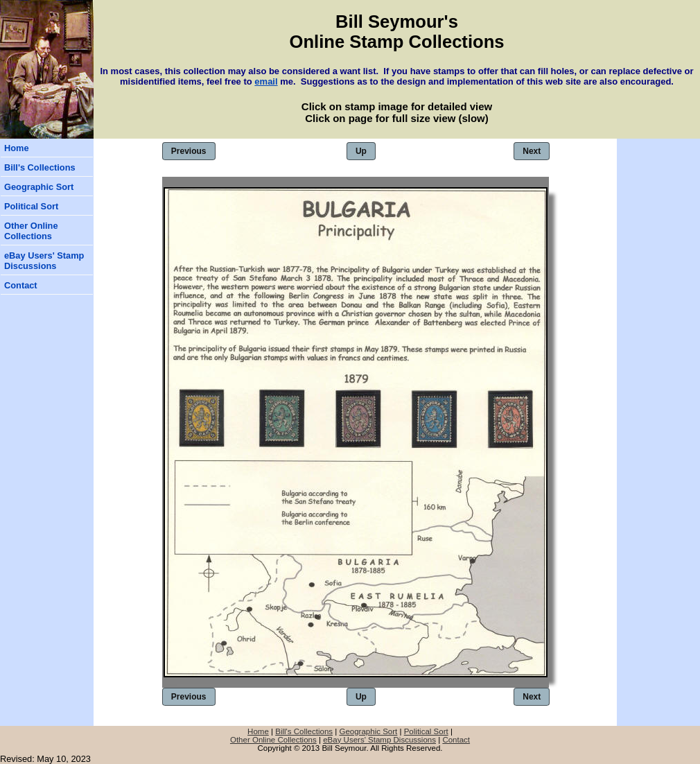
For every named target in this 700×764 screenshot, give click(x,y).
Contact (21, 285)
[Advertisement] (658, 222)
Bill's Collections (40, 167)
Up (361, 151)
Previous (189, 151)
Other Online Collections (31, 231)
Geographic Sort (39, 187)
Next (532, 151)
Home (17, 148)
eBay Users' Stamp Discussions (44, 261)
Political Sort (31, 206)
